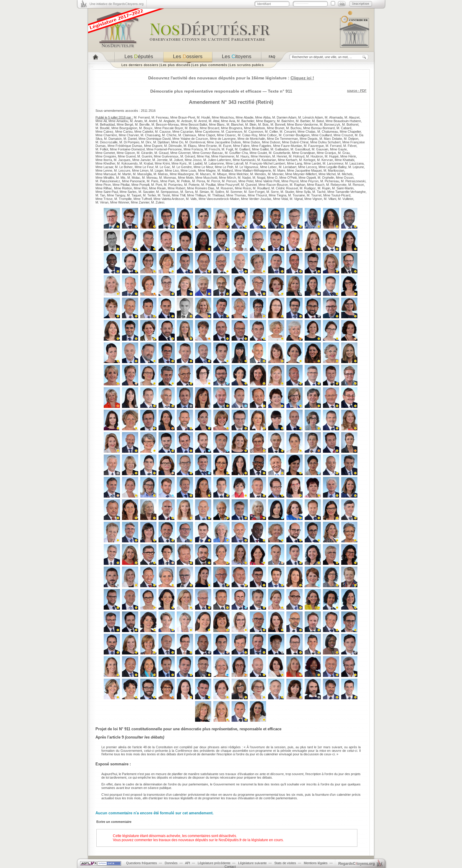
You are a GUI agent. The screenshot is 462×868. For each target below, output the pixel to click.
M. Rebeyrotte (336, 185)
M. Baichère (286, 121)
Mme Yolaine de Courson (190, 139)
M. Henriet (280, 156)
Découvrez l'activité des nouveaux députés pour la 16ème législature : (231, 78)
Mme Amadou (118, 121)
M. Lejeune (356, 167)
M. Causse (163, 132)
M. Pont (157, 185)
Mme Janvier (141, 160)
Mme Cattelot (144, 132)
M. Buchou (294, 128)
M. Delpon (351, 139)
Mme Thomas (236, 195)
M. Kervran (325, 160)
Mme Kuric (179, 163)
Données (171, 863)
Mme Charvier (129, 135)
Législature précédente (214, 863)
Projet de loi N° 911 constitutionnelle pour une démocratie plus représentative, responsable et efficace (188, 729)
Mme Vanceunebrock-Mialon (219, 199)
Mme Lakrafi (235, 163)
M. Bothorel (350, 124)
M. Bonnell (278, 124)
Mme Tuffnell (143, 199)
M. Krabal (146, 163)
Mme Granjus (326, 153)
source (352, 91)
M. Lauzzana (354, 163)
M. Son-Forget (254, 192)
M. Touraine (297, 195)
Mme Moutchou (223, 117)
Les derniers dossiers (140, 65)
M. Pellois (184, 181)
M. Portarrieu (173, 185)
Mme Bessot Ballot (194, 124)
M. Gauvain (320, 149)
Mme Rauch (316, 185)
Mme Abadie (245, 117)
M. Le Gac (163, 167)
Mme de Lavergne (223, 139)
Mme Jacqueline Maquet (304, 170)
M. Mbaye (220, 174)
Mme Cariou (124, 132)
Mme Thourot (257, 195)
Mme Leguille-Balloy (333, 167)
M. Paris (153, 181)
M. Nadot (244, 178)
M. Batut (318, 121)
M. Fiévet (350, 146)
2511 (144, 111)
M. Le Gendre (182, 167)
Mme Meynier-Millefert (301, 174)
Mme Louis (188, 170)
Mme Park (168, 181)
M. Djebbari (161, 142)
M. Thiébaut (216, 195)
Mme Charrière (106, 135)
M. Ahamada (334, 117)
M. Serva (187, 192)
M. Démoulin (173, 146)
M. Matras (161, 174)
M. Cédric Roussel (285, 188)
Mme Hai (203, 156)
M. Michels (345, 174)
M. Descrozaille (107, 142)
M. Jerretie (160, 160)
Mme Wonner (120, 202)
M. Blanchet (235, 124)
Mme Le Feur (144, 167)
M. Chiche (169, 135)
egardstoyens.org (357, 863)
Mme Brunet (276, 128)
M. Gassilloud (300, 149)
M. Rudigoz (308, 188)
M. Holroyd (297, 156)
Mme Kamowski (244, 160)
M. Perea (199, 181)
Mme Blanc (217, 124)
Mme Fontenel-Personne (164, 149)
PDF (363, 91)
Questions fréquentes (142, 863)
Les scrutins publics (247, 65)
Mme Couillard (322, 135)
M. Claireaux (187, 135)
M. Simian (202, 192)
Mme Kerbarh (288, 160)
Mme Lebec (269, 167)
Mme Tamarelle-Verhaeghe (346, 192)
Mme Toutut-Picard (337, 195)
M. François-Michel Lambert (265, 163)
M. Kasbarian (267, 160)
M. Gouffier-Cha (236, 153)
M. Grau (344, 153)
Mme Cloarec (226, 135)
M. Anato (136, 121)
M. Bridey (191, 128)
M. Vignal (296, 199)
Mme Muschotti (206, 178)
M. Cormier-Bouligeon (294, 135)
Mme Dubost (271, 142)
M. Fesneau (160, 117)
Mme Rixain (157, 188)
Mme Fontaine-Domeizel (127, 149)
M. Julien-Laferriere (217, 160)
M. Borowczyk (330, 124)
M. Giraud (161, 153)
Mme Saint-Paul (107, 192)
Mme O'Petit (288, 178)
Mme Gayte (338, 149)
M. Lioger (157, 170)
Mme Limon (140, 170)
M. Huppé (332, 156)
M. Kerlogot (307, 160)
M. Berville (142, 124)
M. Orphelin (326, 178)
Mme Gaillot (260, 149)
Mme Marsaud (106, 174)
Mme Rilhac (104, 188)
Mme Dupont (153, 146)
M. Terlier (149, 195)
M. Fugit (227, 149)
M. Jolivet (176, 160)
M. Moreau (150, 178)
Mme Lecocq (307, 167)
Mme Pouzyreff (228, 185)
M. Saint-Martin (343, 188)
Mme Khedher (105, 163)
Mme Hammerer (223, 156)
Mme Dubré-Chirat (295, 142)
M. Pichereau (330, 181)
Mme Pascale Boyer (169, 128)
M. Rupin (324, 188)
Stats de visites (285, 863)
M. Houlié (203, 117)
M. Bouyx (146, 128)
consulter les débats (145, 737)
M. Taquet (134, 195)
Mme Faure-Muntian (288, 146)
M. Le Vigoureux (247, 167)
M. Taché (319, 192)
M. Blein (251, 124)
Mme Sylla (303, 192)
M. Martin (124, 174)
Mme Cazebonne (207, 132)
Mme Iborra (104, 160)
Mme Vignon (313, 199)
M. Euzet (225, 146)
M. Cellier (271, 132)
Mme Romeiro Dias (201, 188)
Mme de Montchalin (251, 139)
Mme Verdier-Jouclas (256, 199)
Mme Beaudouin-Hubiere (343, 121)
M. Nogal (259, 178)
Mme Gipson (126, 153)
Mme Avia (228, 121)
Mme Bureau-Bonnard (319, 128)
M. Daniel (130, 139)
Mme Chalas (307, 132)
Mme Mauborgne (182, 174)
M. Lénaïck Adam (311, 117)
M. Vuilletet (346, 199)
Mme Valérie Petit (267, 181)
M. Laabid (195, 163)
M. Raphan (297, 185)
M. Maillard (225, 170)
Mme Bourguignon (124, 128)
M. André (151, 121)
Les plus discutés (176, 65)
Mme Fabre (241, 146)
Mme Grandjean (303, 153)
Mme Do (177, 142)
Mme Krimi (162, 163)
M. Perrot (213, 181)
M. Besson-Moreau (165, 124)
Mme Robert (176, 188)
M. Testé (164, 195)
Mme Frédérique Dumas (125, 146)
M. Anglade (167, 121)
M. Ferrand (142, 117)
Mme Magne (207, 170)
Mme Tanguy (116, 195)
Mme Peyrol (290, 181)
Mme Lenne (104, 170)
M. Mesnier (276, 174)
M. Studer (287, 192)
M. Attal (214, 121)
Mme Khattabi (344, 160)
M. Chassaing (150, 135)
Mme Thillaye (197, 195)
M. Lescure (122, 170)
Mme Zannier (140, 202)
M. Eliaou (190, 146)
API (188, 863)
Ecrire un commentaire (114, 822)
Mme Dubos (251, 142)
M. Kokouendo (127, 163)
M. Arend (200, 121)
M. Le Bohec (124, 167)
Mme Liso (172, 170)
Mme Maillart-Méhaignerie (253, 170)
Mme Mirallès (105, 178)
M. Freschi (212, 149)
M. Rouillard (261, 188)
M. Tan (100, 195)
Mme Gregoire (106, 156)
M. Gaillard (242, 149)
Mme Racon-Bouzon (273, 185)
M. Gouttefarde (279, 153)
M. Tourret (314, 195)
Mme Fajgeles (261, 146)
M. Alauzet (352, 117)
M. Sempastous (167, 192)
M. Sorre (273, 192)
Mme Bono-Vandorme (302, 124)
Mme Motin (186, 178)
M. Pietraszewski (353, 181)
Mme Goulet (258, 153)
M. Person (229, 181)
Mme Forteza (193, 149)
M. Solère (217, 192)
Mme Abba (263, 117)
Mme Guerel (127, 156)
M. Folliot (102, 149)
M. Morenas (168, 178)
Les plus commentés (210, 65)
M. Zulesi (158, 202)
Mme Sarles (128, 192)
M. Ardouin (184, 121)
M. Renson (356, 185)
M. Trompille (123, 199)
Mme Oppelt (307, 178)
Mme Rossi (243, 188)
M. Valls (191, 199)
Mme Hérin (348, 156)
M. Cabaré (344, 128)
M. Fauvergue (314, 146)
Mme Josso (193, 160)
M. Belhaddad (105, 124)
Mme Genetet (105, 153)
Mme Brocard (209, 128)
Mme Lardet (312, 163)
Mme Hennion (261, 156)
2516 (152, 111)
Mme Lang (294, 163)
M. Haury (242, 156)
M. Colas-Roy (247, 135)
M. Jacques (122, 160)
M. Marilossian (334, 170)
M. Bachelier (246, 121)
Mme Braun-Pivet (183, 117)
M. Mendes (258, 174)
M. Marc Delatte (331, 139)
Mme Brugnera (232, 128)
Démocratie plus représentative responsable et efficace (206, 91)
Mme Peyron (309, 181)
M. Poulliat (208, 185)
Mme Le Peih (224, 167)
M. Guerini (145, 156)
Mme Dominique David (155, 139)
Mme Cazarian (183, 132)
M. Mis (121, 178)
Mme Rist (141, 188)
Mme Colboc (268, 135)
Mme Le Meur (203, 167)
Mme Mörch (227, 178)
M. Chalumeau (328, 132)
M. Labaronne (214, 163)
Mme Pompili (140, 185)
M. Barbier (303, 121)
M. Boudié (103, 128)
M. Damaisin (113, 139)
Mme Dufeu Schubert (325, 142)
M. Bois (263, 124)
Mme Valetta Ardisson (169, 199)
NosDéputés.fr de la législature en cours (251, 840)
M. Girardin (145, 153)
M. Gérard (188, 156)
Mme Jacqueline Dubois (224, 142)
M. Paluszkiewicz (108, 181)
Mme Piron (103, 185)
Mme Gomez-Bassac (208, 153)
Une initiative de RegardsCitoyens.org (117, 4)
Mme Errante (208, 146)
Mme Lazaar (104, 167)
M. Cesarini (288, 132)
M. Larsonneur (333, 163)
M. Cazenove (254, 132)
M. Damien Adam (284, 117)
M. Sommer (234, 192)
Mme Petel (246, 181)
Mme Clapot (207, 135)
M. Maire (279, 170)
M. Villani (330, 199)
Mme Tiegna (278, 195)
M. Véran (102, 202)
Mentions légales (316, 863)
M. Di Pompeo (129, 142)
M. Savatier (146, 192)
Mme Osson (345, 178)
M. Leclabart (288, 167)
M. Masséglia (142, 174)
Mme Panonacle (133, 181)
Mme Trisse (104, 199)
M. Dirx (146, 142)
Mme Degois (309, 139)
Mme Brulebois (255, 128)
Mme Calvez (104, 132)
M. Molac (134, 178)
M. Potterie (192, 185)
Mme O (272, 178)
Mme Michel (327, 174)
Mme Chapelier (350, 132)
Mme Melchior (239, 174)
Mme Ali (101, 121)
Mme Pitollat (121, 185)
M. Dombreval (195, 142)
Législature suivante (252, 863)
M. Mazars (203, 174)
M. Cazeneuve (232, 132)
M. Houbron (315, 156)
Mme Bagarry (266, 121)
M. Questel (249, 185)
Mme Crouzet (343, 135)
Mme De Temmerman (282, 139)
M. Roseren (225, 188)
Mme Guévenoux (166, 156)
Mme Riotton (123, 188)
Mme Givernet (180, 153)
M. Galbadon (280, 149)
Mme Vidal (280, 199)
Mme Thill (179, 195)
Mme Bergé (125, 124)
